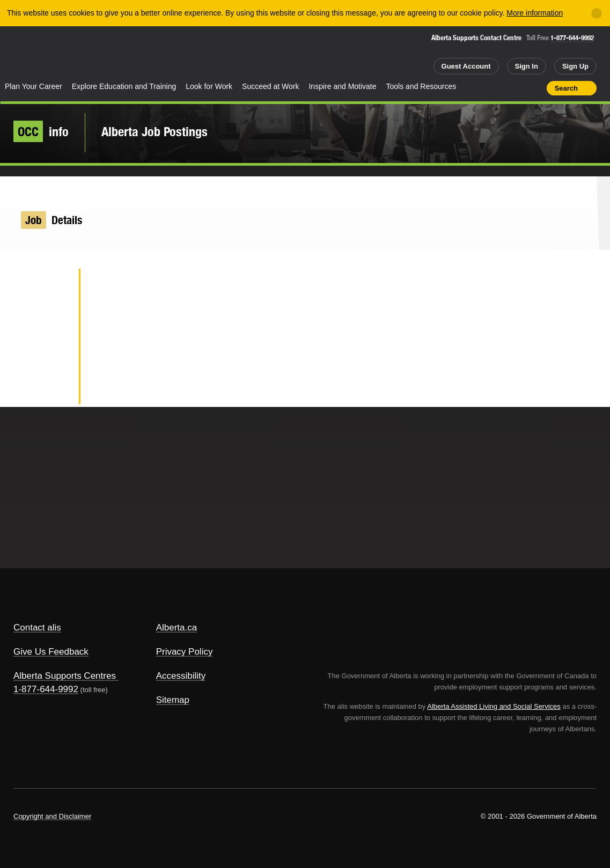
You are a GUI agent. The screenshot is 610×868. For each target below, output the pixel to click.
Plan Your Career (34, 86)
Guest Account (466, 66)
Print (535, 88)
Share (477, 88)
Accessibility (181, 676)
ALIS (111, 53)
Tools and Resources (421, 86)
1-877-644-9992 (572, 38)
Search (566, 88)
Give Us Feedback (51, 652)
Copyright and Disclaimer (52, 816)
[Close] (597, 13)
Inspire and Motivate (342, 86)
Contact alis (37, 628)
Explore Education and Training (124, 86)
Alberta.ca (177, 628)
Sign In (527, 66)
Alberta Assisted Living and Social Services (494, 706)
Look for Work (209, 86)
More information (535, 13)
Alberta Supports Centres (65, 676)
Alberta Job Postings (155, 131)
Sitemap (173, 700)
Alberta (42, 54)
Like (516, 87)
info (41, 131)
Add (497, 88)
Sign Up (575, 66)
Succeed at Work (270, 86)
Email (53, 389)
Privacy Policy (185, 652)
